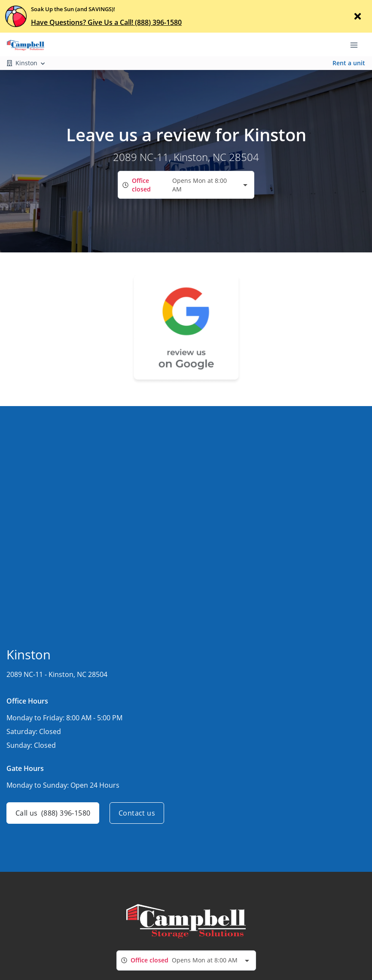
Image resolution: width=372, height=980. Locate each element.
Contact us (137, 813)
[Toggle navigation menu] (357, 44)
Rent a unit (349, 63)
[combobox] (186, 185)
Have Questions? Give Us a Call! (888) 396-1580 (106, 22)
